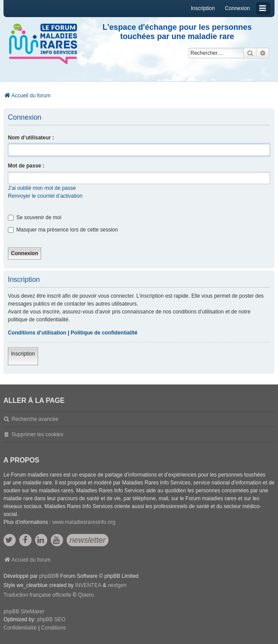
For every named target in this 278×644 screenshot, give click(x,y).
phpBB (47, 576)
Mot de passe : (26, 166)
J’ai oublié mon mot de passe (42, 188)
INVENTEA (88, 585)
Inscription (23, 354)
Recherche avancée (35, 419)
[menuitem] (20, 628)
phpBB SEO (51, 619)
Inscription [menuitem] (203, 8)
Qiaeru (86, 595)
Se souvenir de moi (35, 217)
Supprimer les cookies (37, 434)
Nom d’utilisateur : (31, 138)
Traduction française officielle (37, 595)
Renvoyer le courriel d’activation (45, 196)
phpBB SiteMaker (24, 612)
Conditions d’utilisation (37, 333)
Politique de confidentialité (104, 333)
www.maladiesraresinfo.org (84, 522)
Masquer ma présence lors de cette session (63, 230)
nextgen (117, 585)
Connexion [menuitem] (238, 8)
